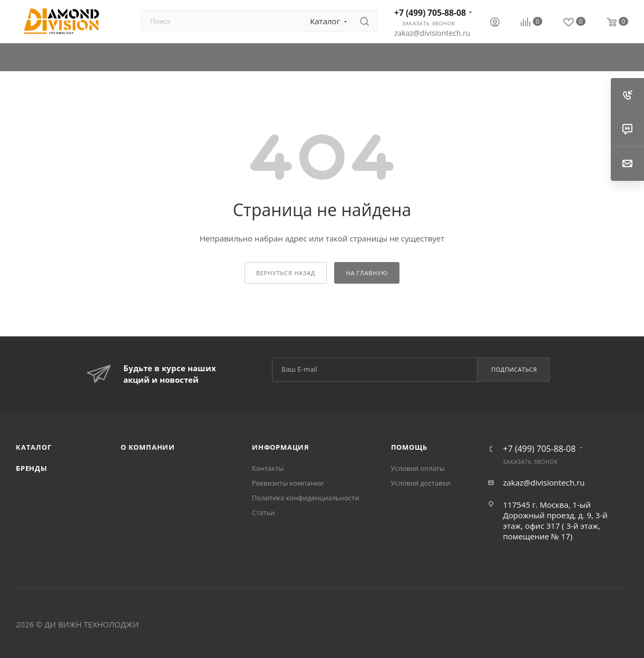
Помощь (409, 447)
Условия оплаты (418, 468)
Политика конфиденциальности (305, 498)
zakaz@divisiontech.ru (432, 33)
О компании (148, 447)
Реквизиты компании (288, 483)
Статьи (264, 512)
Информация (281, 447)
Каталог (34, 447)
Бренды (32, 468)
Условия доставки (421, 483)
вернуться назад (286, 273)
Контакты (268, 468)
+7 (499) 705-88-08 (430, 13)
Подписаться (514, 369)
